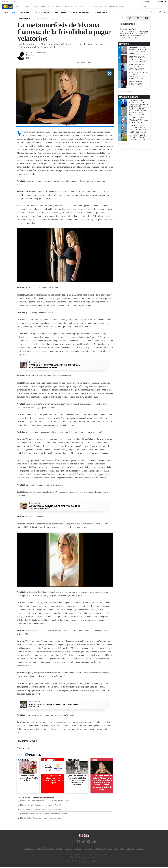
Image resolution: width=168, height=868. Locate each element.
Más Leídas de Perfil (129, 97)
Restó (92, 7)
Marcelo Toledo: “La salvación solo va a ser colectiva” (41, 818)
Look (110, 848)
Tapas (99, 7)
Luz (116, 848)
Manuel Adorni (43, 12)
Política (20, 7)
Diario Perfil (29, 848)
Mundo (49, 7)
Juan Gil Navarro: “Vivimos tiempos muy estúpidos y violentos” (54, 706)
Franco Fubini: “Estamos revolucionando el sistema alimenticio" (45, 801)
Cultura (57, 7)
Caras (39, 848)
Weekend (78, 848)
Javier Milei (25, 12)
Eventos (84, 7)
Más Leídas (124, 44)
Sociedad (29, 7)
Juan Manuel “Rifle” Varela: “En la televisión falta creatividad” (44, 814)
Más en (29, 755)
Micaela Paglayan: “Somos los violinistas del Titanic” (40, 805)
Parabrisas (88, 848)
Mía (122, 848)
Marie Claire (49, 848)
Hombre (68, 848)
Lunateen (130, 848)
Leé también (35, 362)
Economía (39, 7)
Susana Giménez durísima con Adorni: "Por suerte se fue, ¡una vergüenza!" (54, 507)
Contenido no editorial (134, 7)
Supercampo (100, 848)
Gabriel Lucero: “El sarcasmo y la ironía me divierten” (41, 809)
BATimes (140, 848)
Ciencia (66, 7)
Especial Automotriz (112, 7)
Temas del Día (9, 12)
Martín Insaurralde (80, 12)
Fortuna (59, 848)
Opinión (74, 7)
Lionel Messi (60, 12)
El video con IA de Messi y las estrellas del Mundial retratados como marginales (54, 366)
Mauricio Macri (102, 12)
